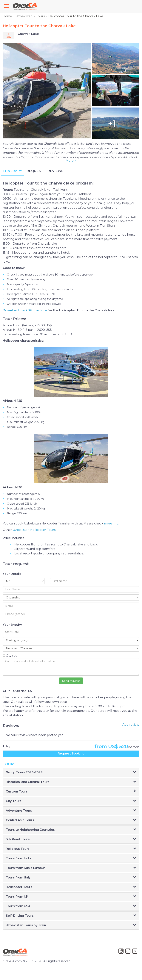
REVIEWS (55, 171)
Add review (131, 725)
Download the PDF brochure (25, 310)
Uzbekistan (24, 16)
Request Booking (71, 753)
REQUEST (35, 171)
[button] (135, 772)
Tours (40, 16)
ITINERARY (13, 171)
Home (7, 16)
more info (111, 523)
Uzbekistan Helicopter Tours (34, 530)
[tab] (71, 772)
